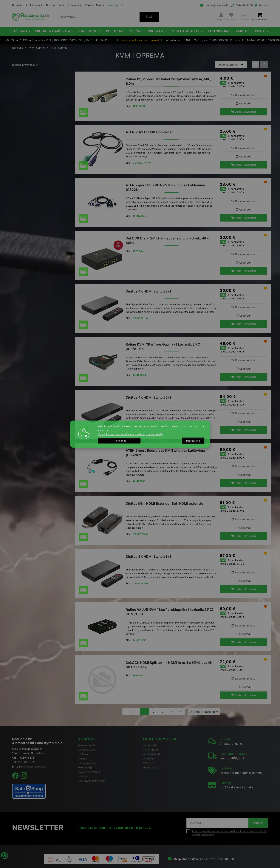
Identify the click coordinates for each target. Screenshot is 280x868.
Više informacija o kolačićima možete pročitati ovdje (131, 434)
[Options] (193, 441)
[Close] (119, 441)
